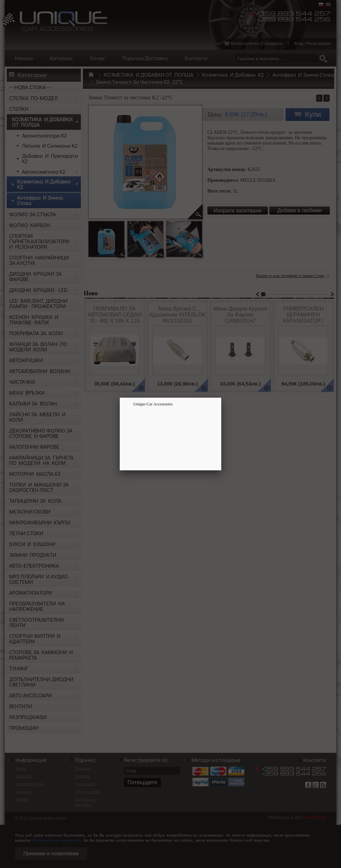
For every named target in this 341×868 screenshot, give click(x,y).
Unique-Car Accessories (153, 404)
